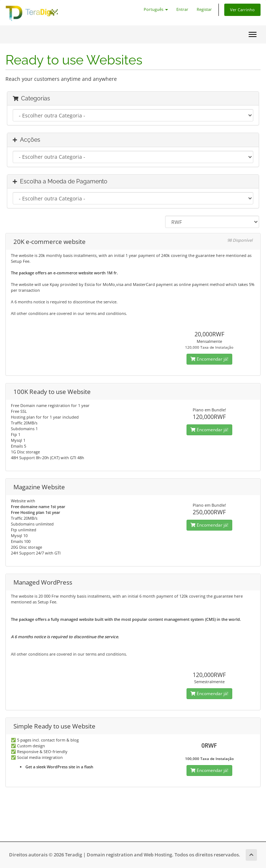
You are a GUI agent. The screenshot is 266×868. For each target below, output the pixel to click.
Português (156, 9)
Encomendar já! (209, 359)
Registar (204, 9)
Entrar (182, 9)
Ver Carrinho (242, 10)
